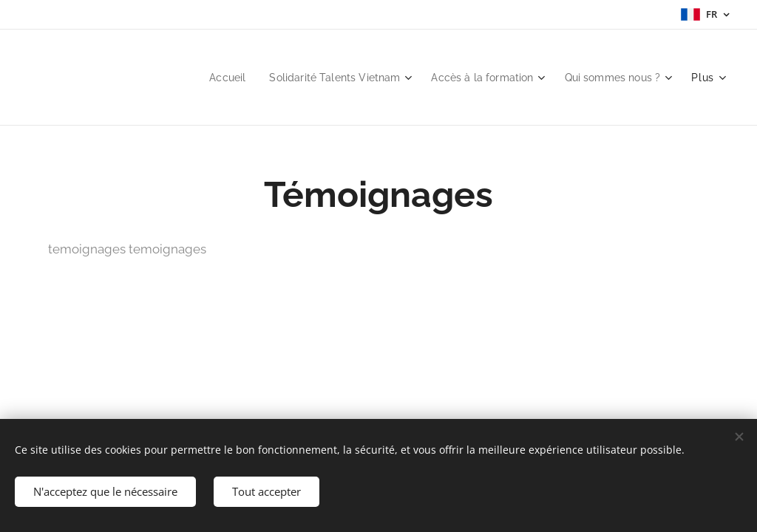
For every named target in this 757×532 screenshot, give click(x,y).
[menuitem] (205, 78)
